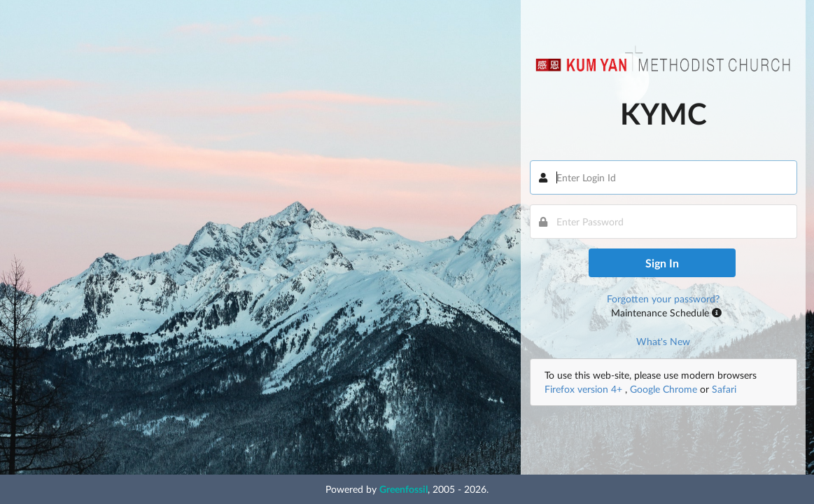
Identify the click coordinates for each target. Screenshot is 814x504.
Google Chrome (664, 389)
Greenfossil (404, 489)
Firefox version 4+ (585, 389)
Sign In (662, 263)
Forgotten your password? (663, 299)
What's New (663, 341)
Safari (724, 389)
